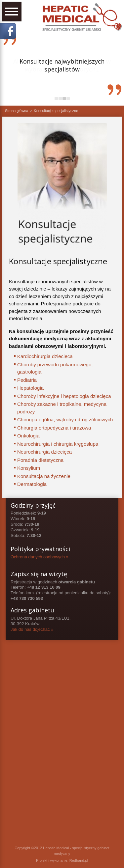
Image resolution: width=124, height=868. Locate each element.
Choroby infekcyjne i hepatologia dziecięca (64, 396)
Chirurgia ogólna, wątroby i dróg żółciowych (65, 420)
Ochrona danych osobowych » (40, 557)
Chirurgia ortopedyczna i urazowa (54, 428)
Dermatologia (32, 484)
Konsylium (29, 468)
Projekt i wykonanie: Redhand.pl (62, 860)
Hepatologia (30, 388)
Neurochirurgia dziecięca (44, 452)
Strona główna (17, 111)
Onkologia (28, 436)
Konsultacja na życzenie (44, 476)
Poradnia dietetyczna (40, 460)
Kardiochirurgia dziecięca (45, 356)
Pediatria (27, 380)
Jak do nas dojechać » (32, 629)
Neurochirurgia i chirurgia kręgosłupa (58, 444)
